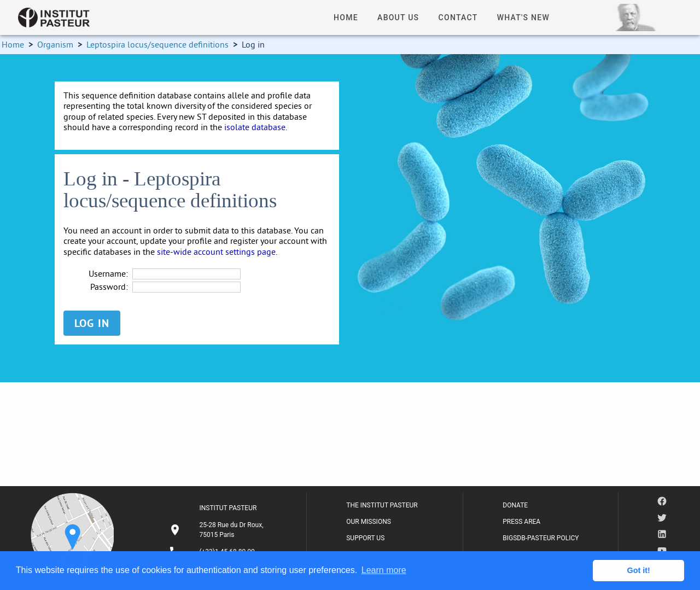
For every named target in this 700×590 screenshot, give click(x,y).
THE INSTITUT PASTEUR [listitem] (382, 505)
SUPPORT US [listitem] (365, 538)
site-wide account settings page (216, 252)
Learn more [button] (384, 570)
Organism (55, 44)
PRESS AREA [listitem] (521, 522)
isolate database (255, 127)
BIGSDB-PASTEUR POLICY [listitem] (541, 538)
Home (13, 44)
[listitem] (218, 530)
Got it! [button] (639, 570)
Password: (109, 287)
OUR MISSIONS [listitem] (369, 522)
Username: (108, 274)
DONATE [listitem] (515, 505)
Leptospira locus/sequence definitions (157, 44)
